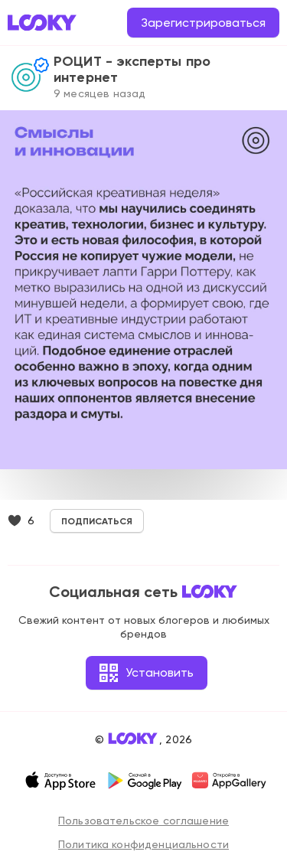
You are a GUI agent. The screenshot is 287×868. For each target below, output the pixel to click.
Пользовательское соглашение (143, 821)
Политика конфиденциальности (143, 844)
